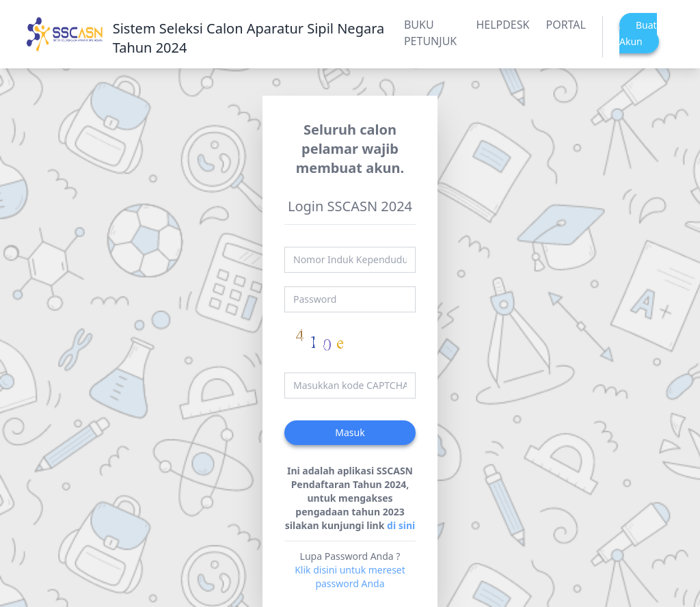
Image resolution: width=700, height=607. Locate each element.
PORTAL (566, 25)
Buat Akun (638, 33)
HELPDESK (502, 25)
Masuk (350, 432)
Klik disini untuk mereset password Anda (350, 577)
